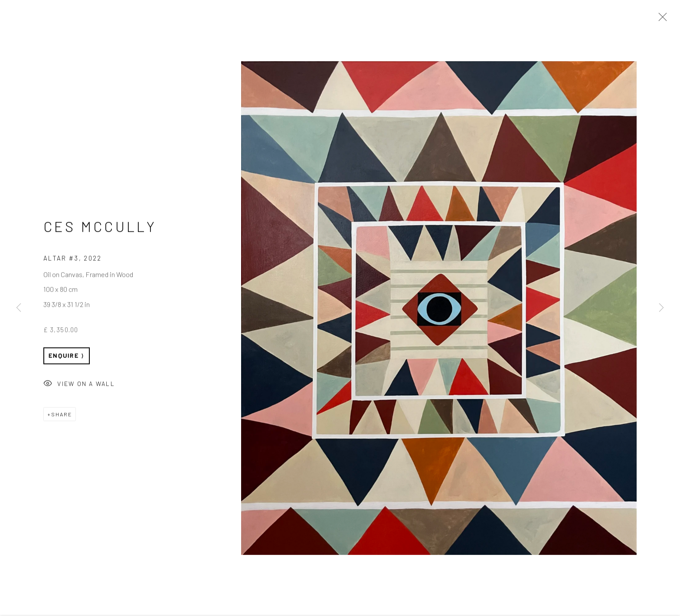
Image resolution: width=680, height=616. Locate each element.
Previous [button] (19, 308)
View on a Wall (79, 385)
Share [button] (62, 415)
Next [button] (661, 308)
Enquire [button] (64, 356)
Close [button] (660, 20)
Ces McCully (100, 227)
